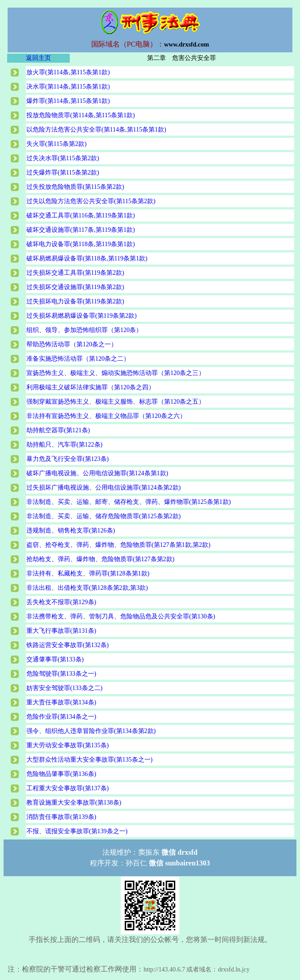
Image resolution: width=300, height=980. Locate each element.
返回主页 (38, 58)
